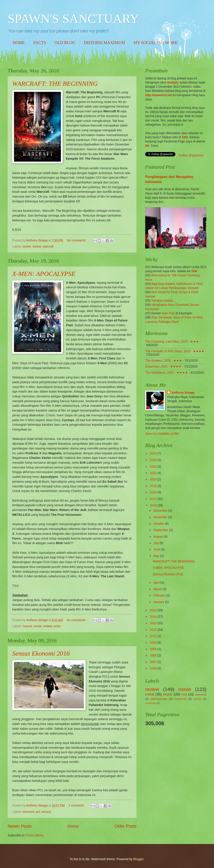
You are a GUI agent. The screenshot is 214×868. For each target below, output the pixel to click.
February (160, 595)
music (168, 694)
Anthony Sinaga (183, 393)
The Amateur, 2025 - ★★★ (164, 361)
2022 (154, 467)
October (159, 524)
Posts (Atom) (35, 835)
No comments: (77, 240)
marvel (27, 626)
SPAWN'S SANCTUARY (73, 19)
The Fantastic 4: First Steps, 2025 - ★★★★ (175, 351)
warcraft (48, 247)
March (158, 589)
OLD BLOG (65, 43)
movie (27, 247)
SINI (185, 137)
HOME (19, 43)
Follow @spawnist (191, 155)
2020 (154, 479)
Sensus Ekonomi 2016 (41, 653)
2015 (154, 610)
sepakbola (151, 703)
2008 (154, 655)
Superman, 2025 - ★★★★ (163, 367)
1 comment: (77, 806)
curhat (197, 699)
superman (180, 699)
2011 (154, 636)
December (161, 511)
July (157, 543)
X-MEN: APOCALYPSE (44, 274)
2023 (154, 460)
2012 (154, 630)
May (157, 556)
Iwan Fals (168, 313)
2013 (154, 623)
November (161, 517)
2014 (154, 617)
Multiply (173, 83)
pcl (38, 812)
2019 (154, 486)
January (159, 602)
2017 (154, 499)
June (157, 549)
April (157, 583)
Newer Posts (20, 826)
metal (150, 694)
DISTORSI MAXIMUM (104, 43)
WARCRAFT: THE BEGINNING (55, 83)
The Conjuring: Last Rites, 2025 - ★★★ (172, 342)
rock (184, 695)
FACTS (40, 43)
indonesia (201, 695)
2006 (154, 668)
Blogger (139, 859)
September (161, 530)
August (159, 537)
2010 (154, 643)
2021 (154, 473)
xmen (57, 626)
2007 (154, 662)
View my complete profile (162, 434)
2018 (154, 492)
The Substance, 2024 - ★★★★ (167, 373)
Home (73, 826)
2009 (154, 649)
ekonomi (28, 812)
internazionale (159, 699)
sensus (46, 812)
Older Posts (125, 826)
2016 (154, 505)
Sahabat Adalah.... (164, 301)
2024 (154, 454)
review (37, 247)
